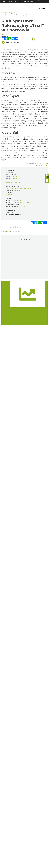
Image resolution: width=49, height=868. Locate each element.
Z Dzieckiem (41, 9)
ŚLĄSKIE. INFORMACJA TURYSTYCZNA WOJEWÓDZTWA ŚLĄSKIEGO (19, 2)
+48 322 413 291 (16, 200)
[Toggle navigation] (38, 2)
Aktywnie (9, 194)
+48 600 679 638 (25, 202)
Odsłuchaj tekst (40, 39)
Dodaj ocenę (26, 227)
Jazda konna (20, 206)
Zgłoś (45, 163)
